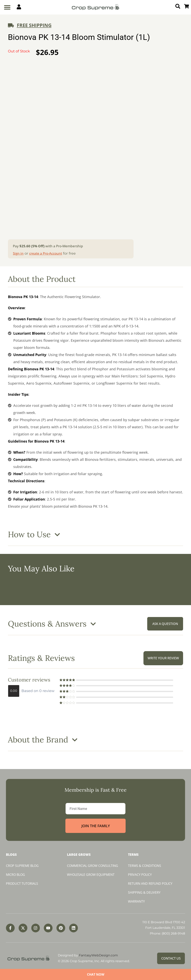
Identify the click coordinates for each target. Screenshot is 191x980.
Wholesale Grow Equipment (91, 875)
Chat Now (96, 974)
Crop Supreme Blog (22, 866)
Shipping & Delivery (144, 892)
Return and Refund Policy (150, 884)
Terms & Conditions (145, 866)
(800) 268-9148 (173, 933)
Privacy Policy (140, 875)
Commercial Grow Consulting (93, 866)
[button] (7, 7)
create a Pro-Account (46, 254)
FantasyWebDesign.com (98, 955)
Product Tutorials (22, 884)
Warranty (136, 901)
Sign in (18, 254)
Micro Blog (15, 875)
